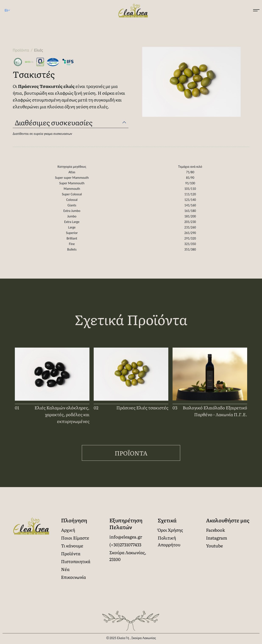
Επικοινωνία (73, 577)
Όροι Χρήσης (170, 530)
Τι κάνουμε (72, 545)
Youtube (214, 545)
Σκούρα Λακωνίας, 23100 (128, 556)
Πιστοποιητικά (76, 561)
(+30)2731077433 (125, 544)
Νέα (65, 569)
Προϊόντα (131, 453)
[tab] (71, 122)
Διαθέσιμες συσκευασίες (54, 122)
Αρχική (68, 530)
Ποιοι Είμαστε (75, 538)
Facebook (215, 530)
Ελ (9, 10)
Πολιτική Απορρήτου (169, 541)
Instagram (217, 538)
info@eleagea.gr (126, 537)
